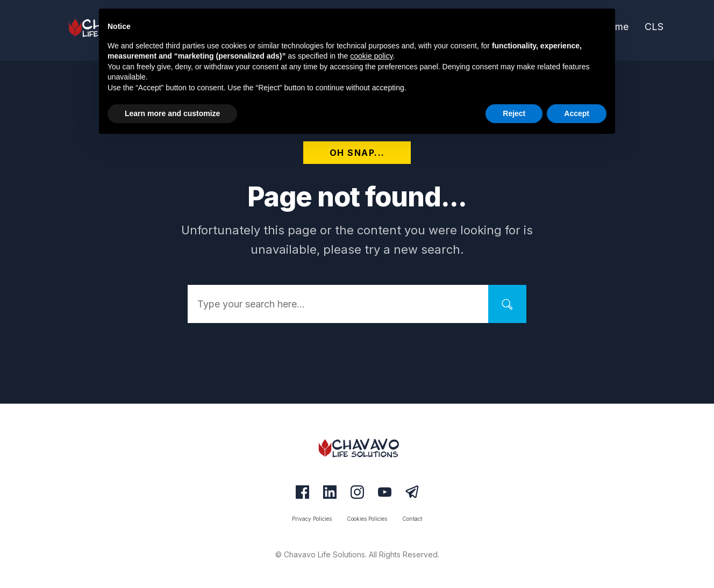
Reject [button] (514, 113)
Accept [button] (577, 113)
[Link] (654, 28)
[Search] (507, 304)
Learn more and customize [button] (172, 113)
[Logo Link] (357, 448)
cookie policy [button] (371, 56)
